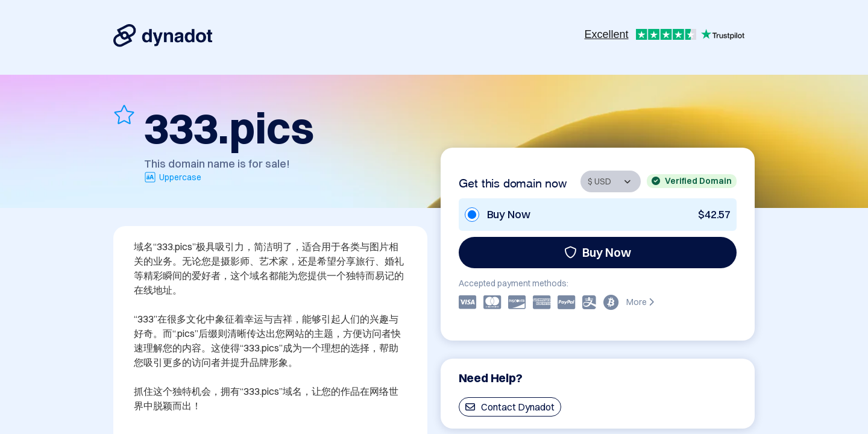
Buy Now (598, 252)
